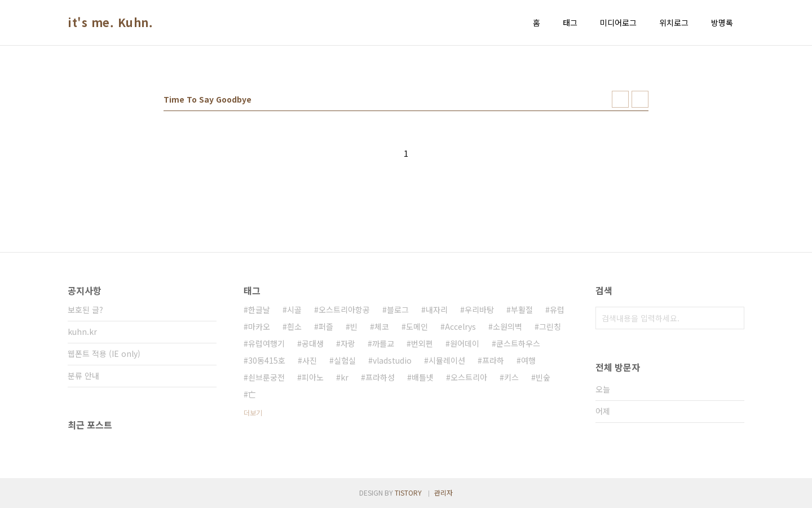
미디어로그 (618, 23)
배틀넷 (423, 377)
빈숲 (543, 377)
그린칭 (550, 326)
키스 (511, 377)
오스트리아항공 (344, 310)
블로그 (398, 310)
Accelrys (460, 326)
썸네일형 (620, 99)
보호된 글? (85, 310)
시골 (294, 310)
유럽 (557, 310)
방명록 (722, 23)
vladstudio (392, 360)
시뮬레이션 (447, 360)
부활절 (522, 310)
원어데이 (465, 343)
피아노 (313, 377)
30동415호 (267, 360)
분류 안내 (83, 376)
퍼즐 (326, 326)
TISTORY (408, 492)
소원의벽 (507, 326)
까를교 (383, 343)
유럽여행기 (266, 343)
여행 (528, 360)
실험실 (345, 360)
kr (345, 377)
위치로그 (674, 23)
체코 (382, 326)
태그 (570, 23)
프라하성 (380, 377)
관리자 (443, 492)
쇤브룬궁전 (266, 377)
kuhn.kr (82, 332)
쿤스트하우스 (518, 343)
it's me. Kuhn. (110, 23)
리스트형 (640, 99)
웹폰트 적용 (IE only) (104, 354)
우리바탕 (479, 310)
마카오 (259, 326)
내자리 (437, 310)
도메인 (417, 326)
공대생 (313, 343)
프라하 (493, 360)
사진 (310, 360)
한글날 (259, 310)
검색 (733, 318)
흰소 (294, 326)
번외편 (422, 343)
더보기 (253, 412)
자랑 (348, 343)
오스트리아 (469, 377)
